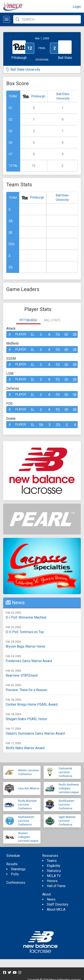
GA (11, 221)
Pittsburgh (38, 96)
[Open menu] (7, 19)
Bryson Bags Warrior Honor (26, 646)
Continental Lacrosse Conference (65, 772)
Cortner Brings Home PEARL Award (32, 704)
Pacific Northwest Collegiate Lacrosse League (69, 788)
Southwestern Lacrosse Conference (26, 821)
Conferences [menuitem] (16, 883)
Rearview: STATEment (22, 675)
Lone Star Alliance (29, 788)
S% (11, 267)
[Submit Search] (17, 19)
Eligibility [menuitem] (54, 866)
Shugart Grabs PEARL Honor (26, 719)
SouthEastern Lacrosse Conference (66, 805)
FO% (12, 244)
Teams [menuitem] (52, 861)
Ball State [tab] (52, 320)
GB (10, 232)
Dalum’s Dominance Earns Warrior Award (35, 733)
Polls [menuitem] (15, 874)
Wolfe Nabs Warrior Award (25, 748)
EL (33, 334)
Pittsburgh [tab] (28, 320)
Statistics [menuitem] (54, 871)
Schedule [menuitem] (13, 856)
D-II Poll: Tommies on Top (25, 632)
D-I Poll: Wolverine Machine (26, 617)
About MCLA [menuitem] (56, 909)
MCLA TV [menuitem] (54, 876)
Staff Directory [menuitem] (58, 904)
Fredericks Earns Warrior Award (29, 661)
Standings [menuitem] (18, 869)
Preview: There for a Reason (26, 690)
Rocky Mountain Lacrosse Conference (27, 805)
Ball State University (25, 69)
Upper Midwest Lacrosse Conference (67, 821)
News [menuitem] (51, 899)
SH (66, 334)
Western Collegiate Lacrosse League (28, 837)
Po (58, 334)
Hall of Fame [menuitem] (56, 886)
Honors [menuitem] (52, 881)
